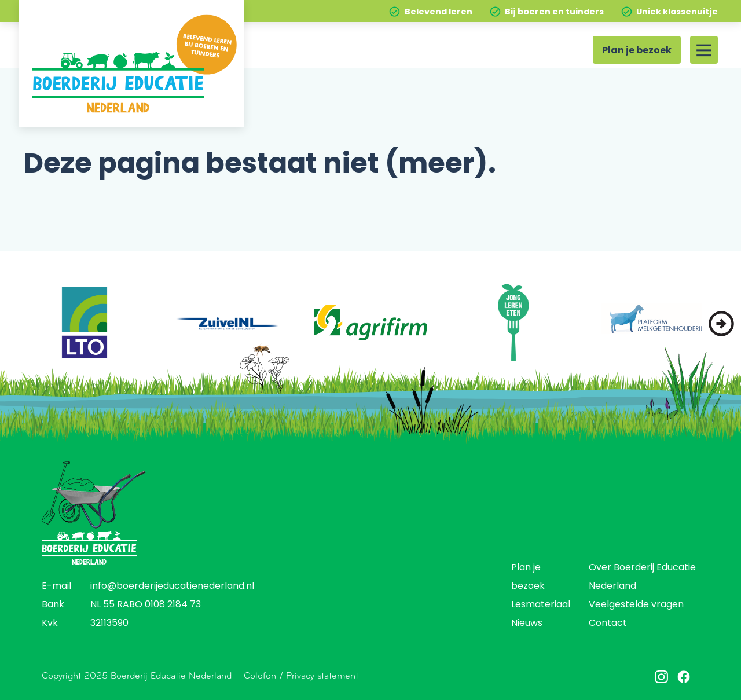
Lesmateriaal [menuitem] (541, 605)
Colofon (260, 675)
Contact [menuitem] (608, 624)
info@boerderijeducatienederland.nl (172, 587)
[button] (721, 324)
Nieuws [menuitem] (527, 624)
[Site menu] (704, 50)
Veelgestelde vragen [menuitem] (636, 605)
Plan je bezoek (637, 51)
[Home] (131, 64)
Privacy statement (322, 675)
